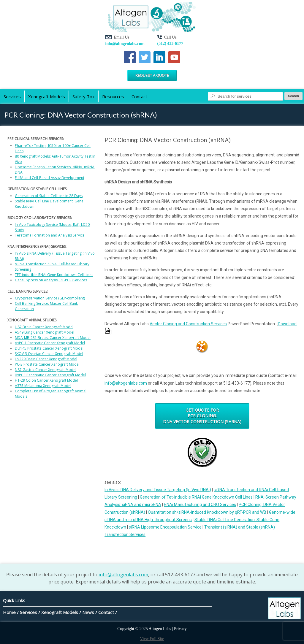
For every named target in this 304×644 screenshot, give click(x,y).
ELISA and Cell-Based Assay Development (50, 178)
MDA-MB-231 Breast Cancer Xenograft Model (53, 338)
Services (12, 96)
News (88, 612)
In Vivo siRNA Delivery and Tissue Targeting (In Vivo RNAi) (158, 490)
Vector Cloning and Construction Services (188, 324)
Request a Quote (152, 75)
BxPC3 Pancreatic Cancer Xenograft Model (50, 375)
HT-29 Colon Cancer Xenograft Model (46, 380)
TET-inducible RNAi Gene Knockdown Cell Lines (54, 275)
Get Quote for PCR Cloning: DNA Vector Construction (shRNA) (202, 416)
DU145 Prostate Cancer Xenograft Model (49, 348)
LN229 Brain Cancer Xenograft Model (46, 359)
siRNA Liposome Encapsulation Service (165, 527)
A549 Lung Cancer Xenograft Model (45, 332)
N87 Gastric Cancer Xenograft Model (46, 370)
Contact (139, 96)
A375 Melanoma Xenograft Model (43, 386)
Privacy (180, 629)
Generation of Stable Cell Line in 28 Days (49, 196)
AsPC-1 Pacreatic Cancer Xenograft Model (50, 343)
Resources (113, 96)
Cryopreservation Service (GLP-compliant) (50, 298)
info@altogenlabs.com (125, 44)
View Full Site (152, 639)
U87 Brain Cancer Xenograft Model (44, 327)
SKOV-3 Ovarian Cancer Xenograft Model (49, 354)
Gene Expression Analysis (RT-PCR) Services (51, 280)
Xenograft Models (47, 96)
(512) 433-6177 (170, 43)
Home (9, 612)
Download (287, 324)
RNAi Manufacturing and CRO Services (200, 505)
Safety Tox (84, 96)
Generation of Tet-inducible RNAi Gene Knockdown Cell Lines (196, 497)
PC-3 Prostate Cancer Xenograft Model (47, 364)
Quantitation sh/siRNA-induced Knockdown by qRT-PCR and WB (207, 512)
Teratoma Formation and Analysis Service (50, 235)
